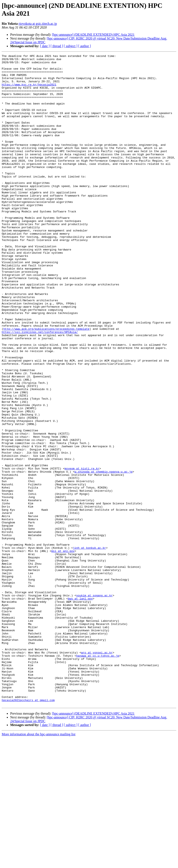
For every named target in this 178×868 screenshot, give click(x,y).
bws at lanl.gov (80, 708)
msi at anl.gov (63, 651)
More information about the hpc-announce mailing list (39, 864)
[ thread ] (57, 46)
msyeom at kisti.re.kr (82, 552)
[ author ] (85, 46)
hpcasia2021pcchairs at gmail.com (28, 829)
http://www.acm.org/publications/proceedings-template (46, 384)
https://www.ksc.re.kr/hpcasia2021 (29, 91)
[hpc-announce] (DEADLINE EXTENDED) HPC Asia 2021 (93, 35)
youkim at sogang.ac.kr (94, 704)
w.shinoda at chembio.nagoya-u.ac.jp (103, 555)
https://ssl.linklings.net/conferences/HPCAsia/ (40, 388)
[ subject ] (71, 46)
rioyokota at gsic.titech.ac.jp (38, 24)
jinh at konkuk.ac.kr (89, 647)
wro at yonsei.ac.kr (97, 772)
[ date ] (45, 46)
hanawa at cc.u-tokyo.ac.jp (98, 776)
